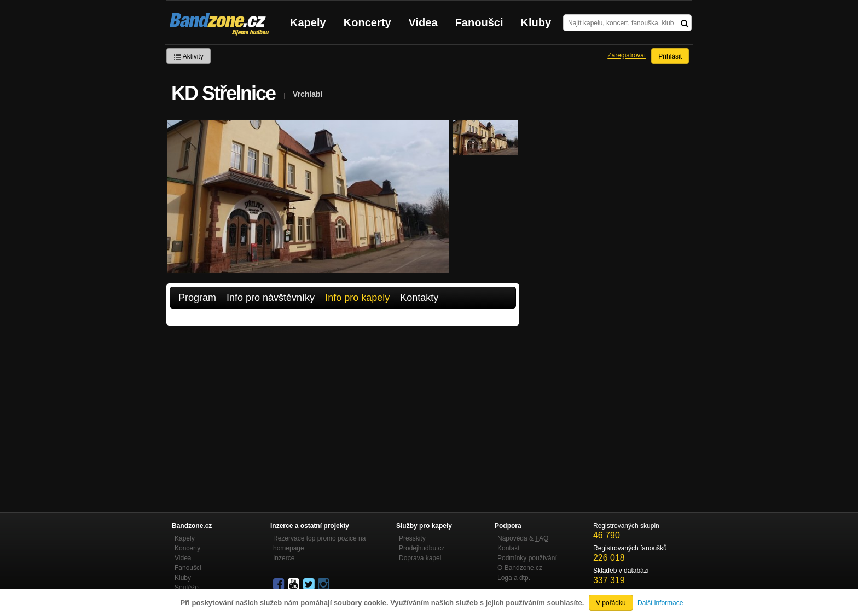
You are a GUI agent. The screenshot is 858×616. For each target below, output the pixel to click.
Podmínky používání (527, 558)
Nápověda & (523, 538)
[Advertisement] (343, 408)
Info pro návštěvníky (271, 298)
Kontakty (419, 298)
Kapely (308, 22)
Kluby (536, 22)
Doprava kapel (420, 558)
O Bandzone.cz (520, 568)
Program (197, 298)
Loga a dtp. (514, 578)
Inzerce (284, 558)
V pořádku (611, 603)
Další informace (660, 603)
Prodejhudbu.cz (422, 548)
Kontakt (509, 548)
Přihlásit (670, 56)
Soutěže (187, 588)
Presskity (412, 538)
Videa (423, 22)
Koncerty (367, 22)
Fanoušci (479, 22)
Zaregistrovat (627, 55)
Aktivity (189, 56)
